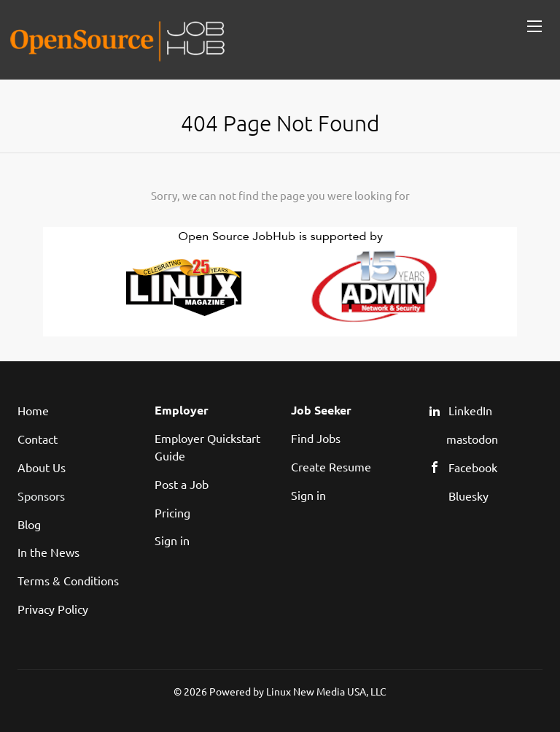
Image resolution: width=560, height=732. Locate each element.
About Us (42, 467)
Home (33, 410)
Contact (38, 439)
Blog (29, 524)
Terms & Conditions (68, 580)
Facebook (473, 467)
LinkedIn (470, 410)
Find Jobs (316, 438)
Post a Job (182, 484)
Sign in (172, 540)
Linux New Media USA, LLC (326, 691)
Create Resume (331, 466)
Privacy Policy (53, 609)
